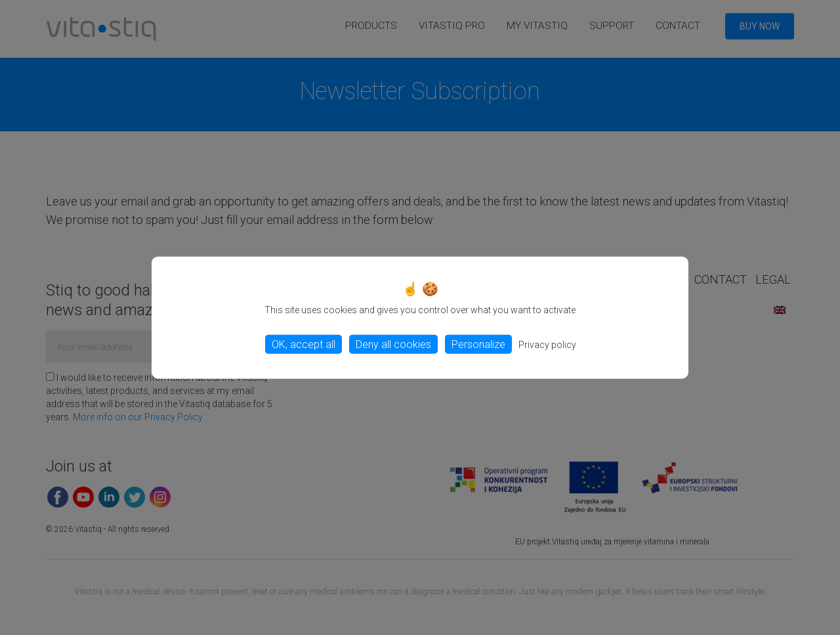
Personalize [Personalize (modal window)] (478, 344)
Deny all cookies (393, 344)
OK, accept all (304, 344)
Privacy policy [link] (547, 345)
